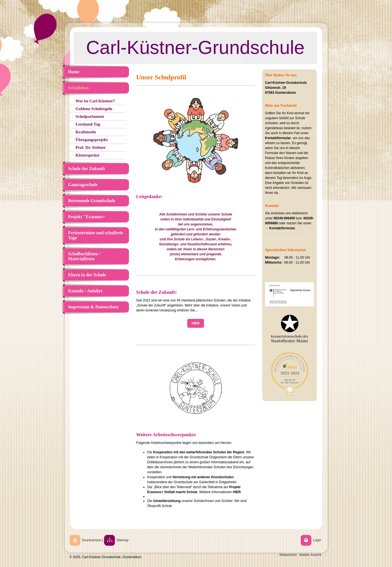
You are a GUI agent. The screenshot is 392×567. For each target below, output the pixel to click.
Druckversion (92, 540)
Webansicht (288, 555)
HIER (196, 323)
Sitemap (123, 540)
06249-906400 (284, 218)
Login (317, 540)
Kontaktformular (278, 138)
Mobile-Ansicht (310, 555)
